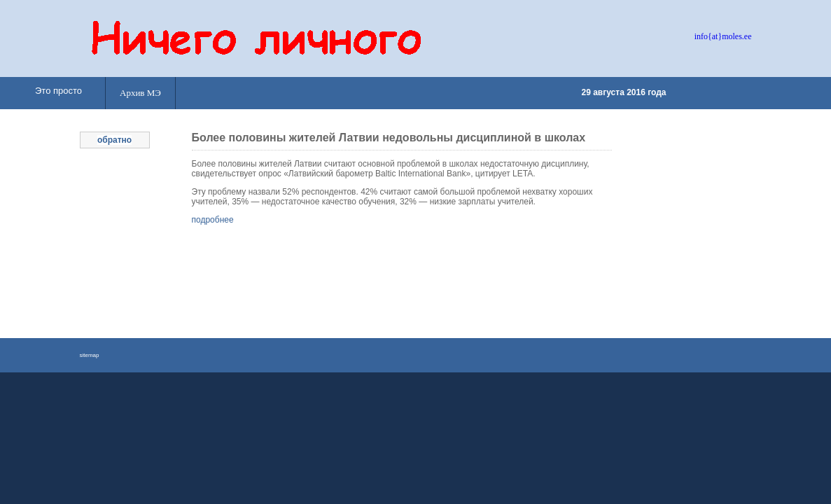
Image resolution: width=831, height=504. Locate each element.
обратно (114, 140)
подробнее (213, 220)
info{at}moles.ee (723, 36)
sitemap (90, 355)
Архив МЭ (140, 93)
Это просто (58, 91)
